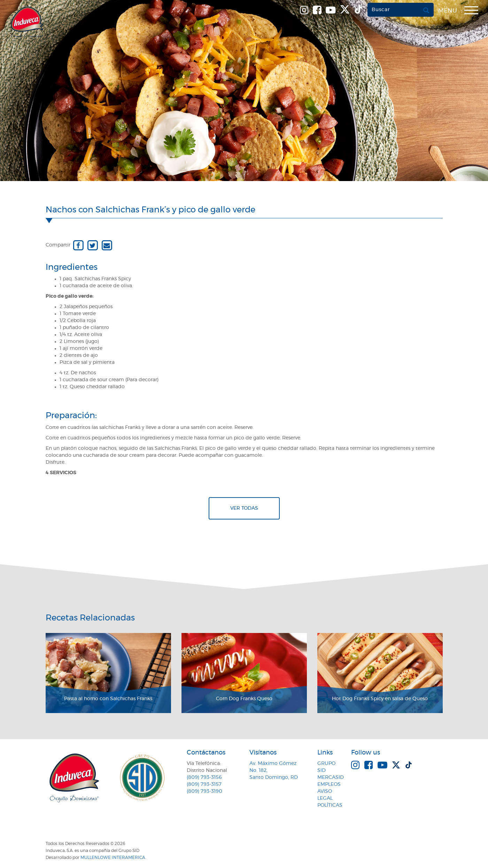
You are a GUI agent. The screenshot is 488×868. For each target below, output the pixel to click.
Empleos (329, 784)
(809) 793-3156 (204, 777)
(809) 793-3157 (204, 784)
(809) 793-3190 (204, 791)
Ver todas (244, 508)
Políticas (330, 805)
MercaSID (331, 777)
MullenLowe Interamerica (113, 858)
